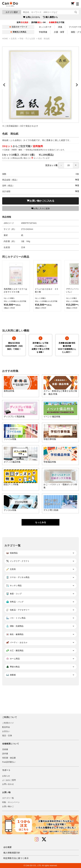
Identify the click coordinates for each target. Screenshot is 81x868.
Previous (4, 85)
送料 (22, 22)
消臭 (60, 27)
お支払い (6, 731)
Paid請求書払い (9, 762)
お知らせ (6, 776)
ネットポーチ (45, 27)
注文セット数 (62, 165)
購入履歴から (50, 17)
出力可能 (57, 22)
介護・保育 (59, 32)
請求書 (5, 754)
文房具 (14, 39)
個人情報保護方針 (12, 853)
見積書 (5, 749)
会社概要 (8, 847)
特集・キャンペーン (11, 802)
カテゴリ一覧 (8, 798)
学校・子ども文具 (28, 39)
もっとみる (41, 522)
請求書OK (39, 22)
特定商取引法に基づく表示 (16, 858)
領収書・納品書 (9, 758)
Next (77, 85)
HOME (5, 39)
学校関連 (43, 32)
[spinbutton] (68, 165)
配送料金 (6, 727)
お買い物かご (8, 806)
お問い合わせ (8, 784)
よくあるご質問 (9, 780)
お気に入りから (32, 17)
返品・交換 (7, 736)
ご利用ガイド (8, 723)
